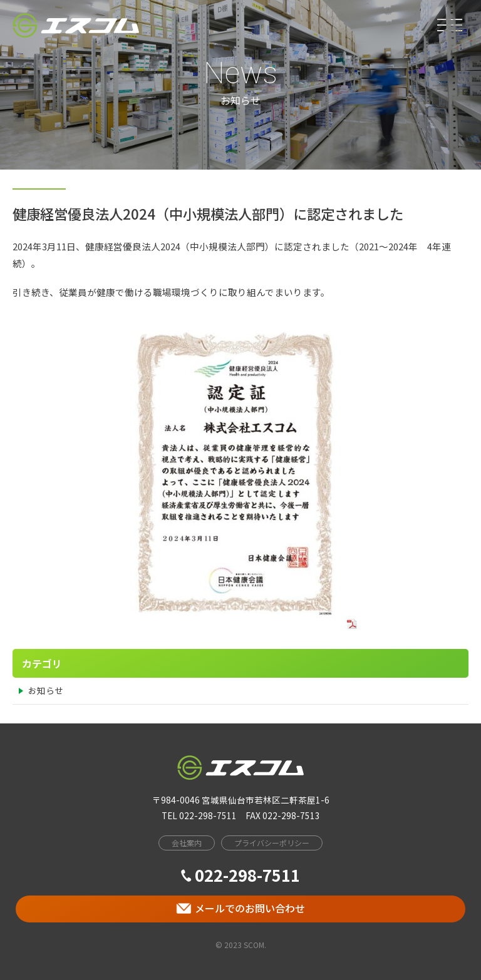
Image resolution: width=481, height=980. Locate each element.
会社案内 (187, 843)
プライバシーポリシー (272, 843)
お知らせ (46, 690)
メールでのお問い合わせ (240, 908)
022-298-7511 (240, 875)
